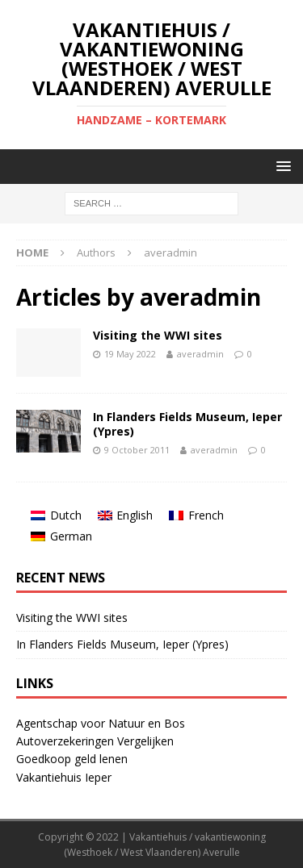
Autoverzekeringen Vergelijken (95, 741)
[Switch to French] (196, 515)
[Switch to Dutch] (56, 515)
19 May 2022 (130, 354)
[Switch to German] (61, 536)
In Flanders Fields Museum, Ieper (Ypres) (187, 424)
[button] (281, 166)
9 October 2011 (137, 450)
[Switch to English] (126, 515)
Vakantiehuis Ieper (64, 777)
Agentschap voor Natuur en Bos (101, 723)
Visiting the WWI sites (158, 335)
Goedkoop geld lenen (72, 759)
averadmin (200, 354)
